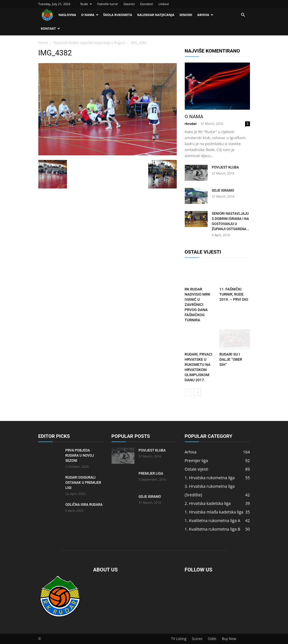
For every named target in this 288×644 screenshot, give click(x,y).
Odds (212, 639)
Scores (197, 639)
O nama (90, 15)
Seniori (186, 15)
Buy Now (229, 639)
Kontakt (51, 28)
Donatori (147, 4)
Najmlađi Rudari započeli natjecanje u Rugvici (90, 43)
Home (43, 43)
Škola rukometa (118, 15)
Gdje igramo (223, 190)
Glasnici (129, 4)
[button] (243, 15)
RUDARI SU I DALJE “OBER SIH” (231, 359)
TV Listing (179, 639)
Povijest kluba (226, 167)
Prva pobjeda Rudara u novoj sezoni (80, 456)
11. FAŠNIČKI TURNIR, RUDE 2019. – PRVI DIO (234, 294)
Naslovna (67, 15)
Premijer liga (151, 474)
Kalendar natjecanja (156, 15)
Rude (86, 4)
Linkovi (164, 4)
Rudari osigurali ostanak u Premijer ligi (83, 483)
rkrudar (191, 124)
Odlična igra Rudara (84, 505)
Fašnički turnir (108, 4)
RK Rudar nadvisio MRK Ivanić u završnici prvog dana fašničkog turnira (198, 305)
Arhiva (205, 15)
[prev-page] (188, 392)
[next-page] (197, 392)
